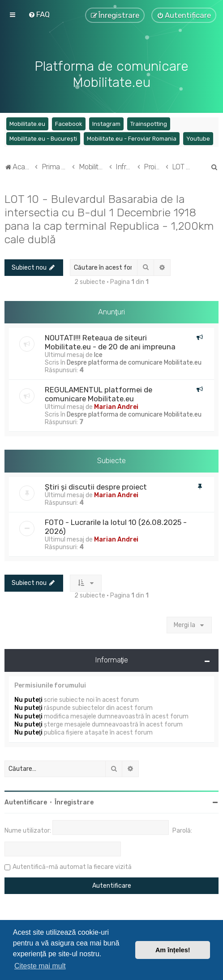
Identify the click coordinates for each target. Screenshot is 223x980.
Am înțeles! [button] (173, 950)
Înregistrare (74, 802)
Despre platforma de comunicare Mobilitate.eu (134, 363)
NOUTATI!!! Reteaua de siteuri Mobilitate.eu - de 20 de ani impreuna (110, 342)
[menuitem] (39, 14)
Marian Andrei (116, 407)
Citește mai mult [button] (40, 966)
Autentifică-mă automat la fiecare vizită (72, 867)
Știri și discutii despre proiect (96, 487)
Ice (98, 355)
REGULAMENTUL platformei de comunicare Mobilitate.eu (99, 394)
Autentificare (26, 802)
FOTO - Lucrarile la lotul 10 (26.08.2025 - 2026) (116, 527)
